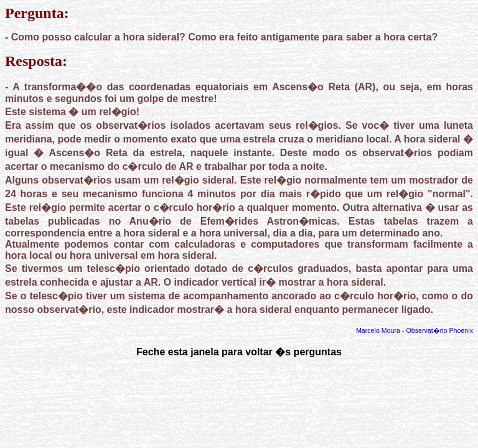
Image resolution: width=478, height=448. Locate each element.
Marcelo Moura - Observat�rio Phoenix (415, 330)
